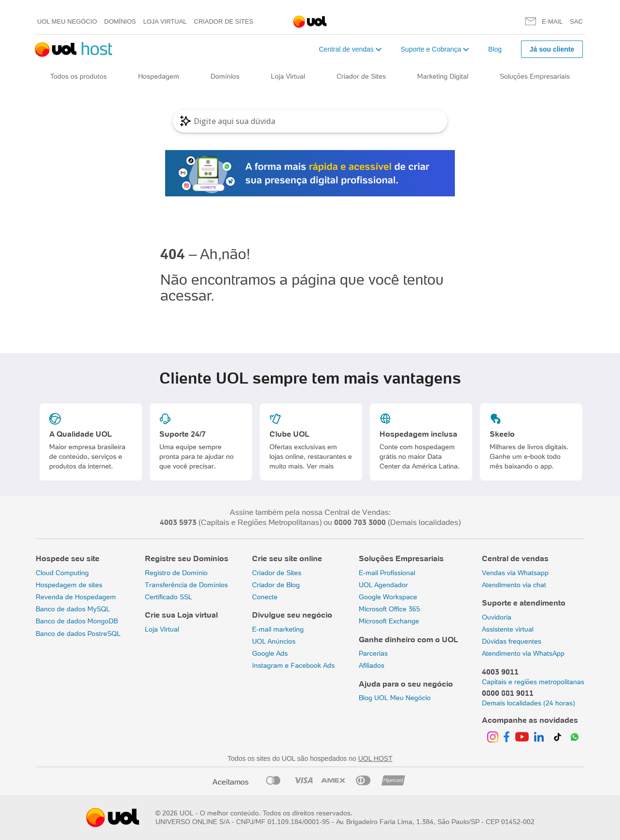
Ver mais (320, 466)
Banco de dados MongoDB (77, 621)
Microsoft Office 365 (389, 609)
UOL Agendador (383, 585)
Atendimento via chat (514, 585)
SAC (576, 21)
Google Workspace (388, 597)
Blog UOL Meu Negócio (395, 698)
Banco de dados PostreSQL (78, 633)
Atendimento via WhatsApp (523, 653)
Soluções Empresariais (535, 76)
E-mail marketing (278, 629)
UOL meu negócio (67, 21)
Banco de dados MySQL (73, 609)
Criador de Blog (276, 585)
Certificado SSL (169, 597)
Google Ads (270, 653)
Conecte (265, 597)
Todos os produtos (78, 76)
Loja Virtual (165, 21)
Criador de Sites (224, 21)
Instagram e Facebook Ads (293, 665)
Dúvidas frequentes (512, 641)
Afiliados (372, 665)
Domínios (120, 21)
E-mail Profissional (387, 573)
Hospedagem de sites (69, 585)
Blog (495, 49)
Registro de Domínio (176, 573)
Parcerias (373, 653)
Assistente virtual (508, 629)
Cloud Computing (62, 573)
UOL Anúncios (274, 641)
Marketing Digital (443, 76)
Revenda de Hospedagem (76, 597)
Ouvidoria (497, 617)
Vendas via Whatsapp (515, 573)
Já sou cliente (552, 49)
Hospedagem (159, 76)
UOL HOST (375, 758)
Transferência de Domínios (186, 585)
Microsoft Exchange (389, 621)
